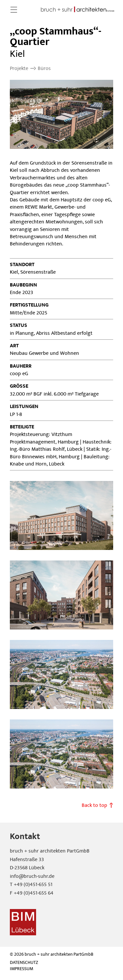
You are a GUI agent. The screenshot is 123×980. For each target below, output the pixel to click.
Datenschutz (24, 963)
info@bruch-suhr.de (32, 876)
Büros (44, 68)
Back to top (94, 805)
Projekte (19, 68)
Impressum (21, 969)
